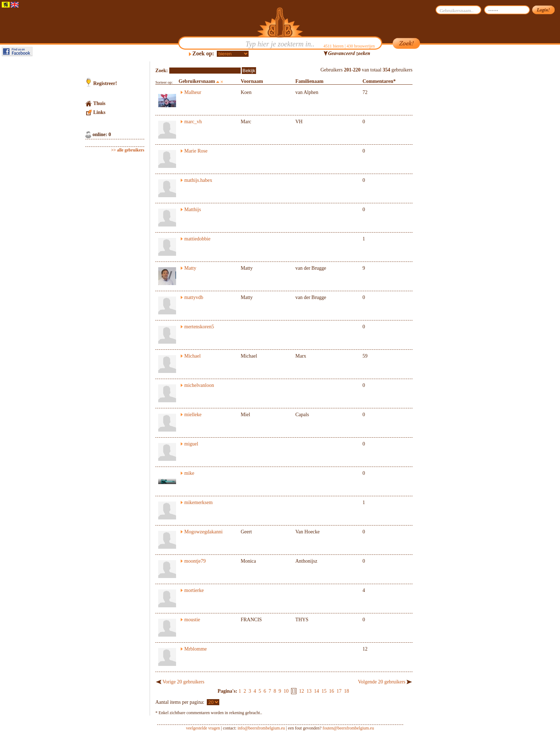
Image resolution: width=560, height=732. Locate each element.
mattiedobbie (197, 239)
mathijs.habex (198, 180)
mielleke (193, 415)
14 (316, 691)
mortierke (194, 590)
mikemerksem (198, 502)
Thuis (99, 103)
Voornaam (252, 81)
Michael (192, 356)
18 (346, 691)
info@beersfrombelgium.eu (261, 728)
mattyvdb (194, 297)
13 (309, 691)
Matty (190, 268)
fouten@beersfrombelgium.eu (348, 728)
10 (286, 691)
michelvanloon (199, 385)
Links (99, 112)
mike (189, 473)
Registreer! (105, 83)
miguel (191, 444)
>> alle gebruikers (128, 150)
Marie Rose (196, 151)
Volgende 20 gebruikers (382, 682)
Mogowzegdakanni (203, 532)
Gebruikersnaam (197, 81)
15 (324, 691)
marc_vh (193, 122)
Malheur (193, 92)
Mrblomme (196, 649)
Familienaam (309, 81)
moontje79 (195, 561)
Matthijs (193, 210)
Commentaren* (379, 81)
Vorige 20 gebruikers (183, 682)
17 (339, 691)
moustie (192, 620)
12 (301, 691)
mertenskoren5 (199, 327)
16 (331, 691)
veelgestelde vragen (203, 728)
